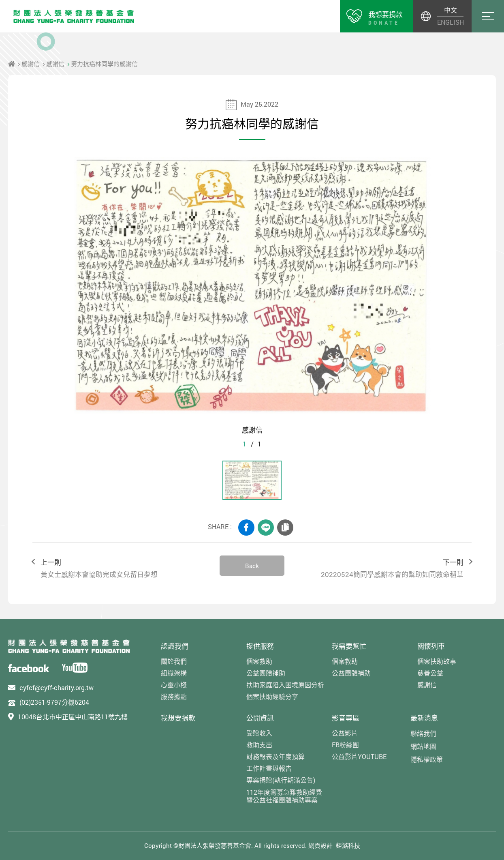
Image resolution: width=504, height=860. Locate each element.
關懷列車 (431, 646)
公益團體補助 (266, 673)
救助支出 (259, 745)
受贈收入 (259, 733)
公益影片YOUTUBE (359, 756)
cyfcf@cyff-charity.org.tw (57, 687)
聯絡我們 (423, 733)
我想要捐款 (178, 718)
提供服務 (260, 646)
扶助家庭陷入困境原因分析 (285, 685)
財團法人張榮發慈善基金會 (74, 16)
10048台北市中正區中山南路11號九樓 (73, 717)
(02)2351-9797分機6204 (54, 702)
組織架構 (174, 673)
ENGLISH (450, 22)
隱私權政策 (427, 759)
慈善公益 (430, 673)
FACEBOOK (246, 528)
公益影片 (345, 733)
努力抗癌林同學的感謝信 (104, 64)
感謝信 (31, 64)
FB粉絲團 (345, 745)
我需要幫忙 (349, 646)
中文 (451, 10)
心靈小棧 (174, 685)
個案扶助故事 (437, 661)
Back (252, 566)
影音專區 (346, 718)
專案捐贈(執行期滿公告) (281, 780)
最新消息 (424, 718)
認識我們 (175, 646)
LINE (266, 528)
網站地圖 (423, 746)
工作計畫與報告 (269, 768)
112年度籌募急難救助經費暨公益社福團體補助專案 (284, 796)
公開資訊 (260, 718)
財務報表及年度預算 (275, 756)
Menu (488, 16)
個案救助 (259, 661)
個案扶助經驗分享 (272, 696)
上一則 (122, 569)
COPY (285, 528)
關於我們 (174, 661)
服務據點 (174, 696)
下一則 (382, 569)
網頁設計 (320, 845)
